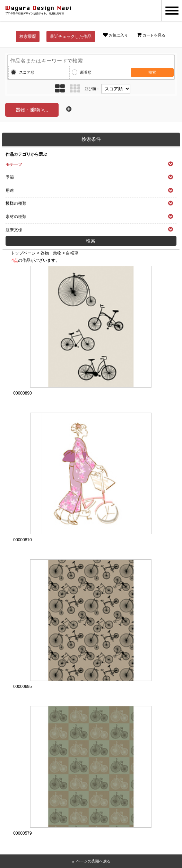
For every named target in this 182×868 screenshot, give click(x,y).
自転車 (72, 253)
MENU (172, 10)
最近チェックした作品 (71, 36)
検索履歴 (28, 36)
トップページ (23, 253)
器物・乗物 (51, 253)
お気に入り (115, 35)
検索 (152, 72)
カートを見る (151, 35)
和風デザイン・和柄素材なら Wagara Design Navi (38, 10)
